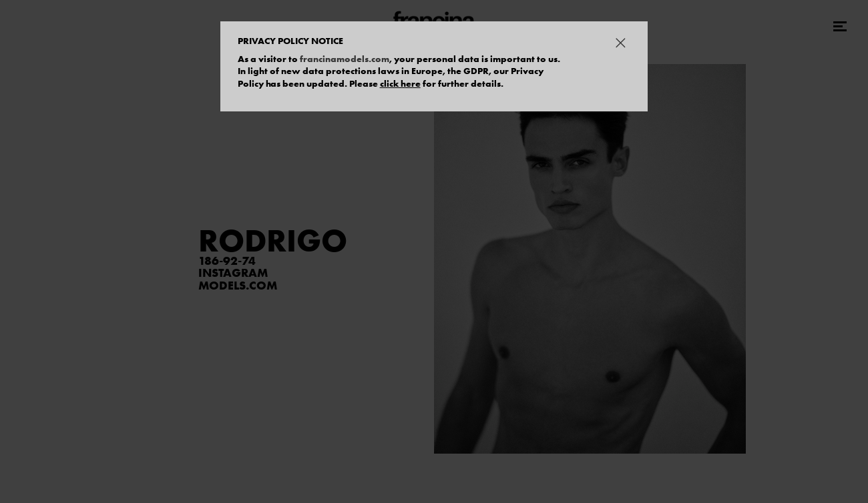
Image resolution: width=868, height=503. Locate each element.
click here (400, 83)
